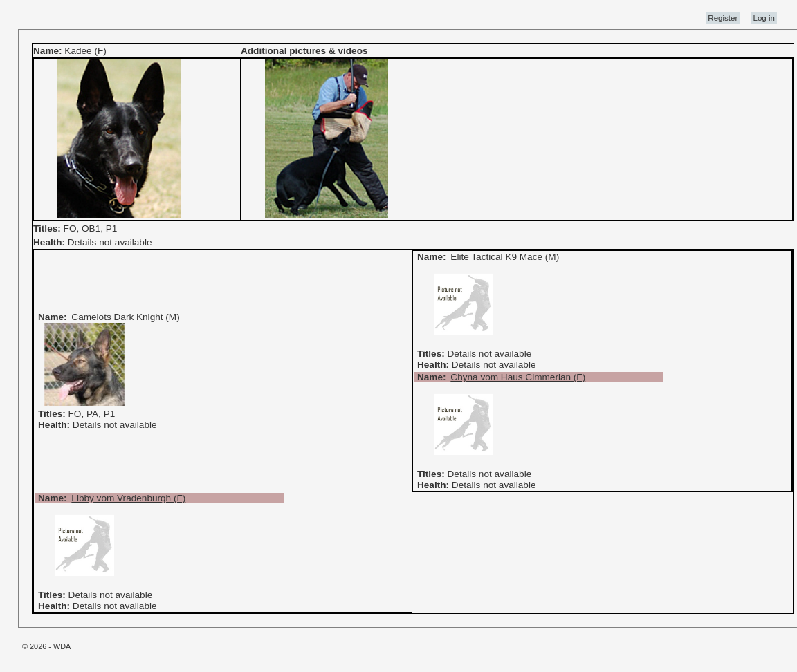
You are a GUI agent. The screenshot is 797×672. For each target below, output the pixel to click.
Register (723, 18)
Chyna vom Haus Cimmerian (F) (518, 377)
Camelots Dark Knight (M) (125, 317)
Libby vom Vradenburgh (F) (128, 498)
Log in (764, 18)
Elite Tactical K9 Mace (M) (505, 257)
